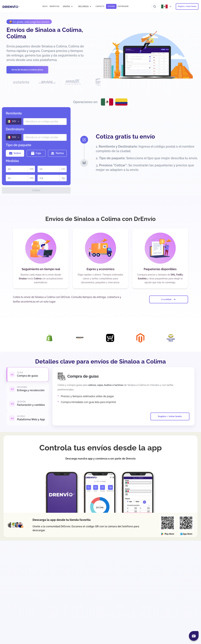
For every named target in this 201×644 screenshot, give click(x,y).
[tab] (28, 375)
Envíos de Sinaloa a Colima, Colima (45, 33)
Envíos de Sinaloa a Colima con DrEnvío (100, 219)
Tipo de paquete (19, 145)
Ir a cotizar (169, 299)
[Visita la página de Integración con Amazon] (88, 338)
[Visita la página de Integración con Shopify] (58, 338)
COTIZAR (111, 6)
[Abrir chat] (194, 636)
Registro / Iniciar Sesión (187, 6)
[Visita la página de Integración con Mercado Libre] (179, 338)
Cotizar (36, 190)
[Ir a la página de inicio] (11, 6)
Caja (36, 153)
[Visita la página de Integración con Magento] (149, 338)
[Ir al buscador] (155, 6)
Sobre (15, 153)
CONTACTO (100, 6)
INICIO (45, 6)
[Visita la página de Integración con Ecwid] (119, 338)
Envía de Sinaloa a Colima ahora (27, 70)
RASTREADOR (123, 6)
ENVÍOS (68, 6)
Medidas (12, 161)
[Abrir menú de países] (167, 6)
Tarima (57, 153)
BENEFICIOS (54, 6)
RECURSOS (85, 6)
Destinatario (15, 129)
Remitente (14, 113)
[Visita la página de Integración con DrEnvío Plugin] (28, 338)
